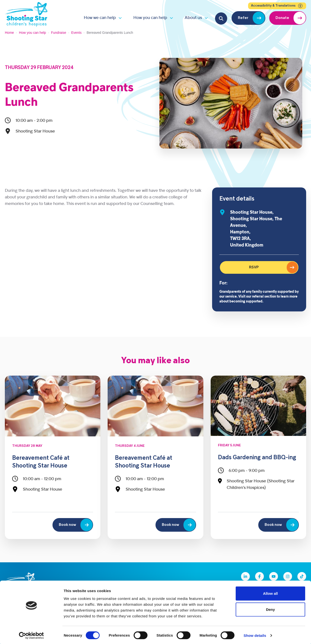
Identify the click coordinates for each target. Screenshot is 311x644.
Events (76, 33)
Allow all (271, 592)
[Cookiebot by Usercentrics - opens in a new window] (31, 635)
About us (193, 18)
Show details (255, 634)
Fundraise (59, 33)
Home (9, 33)
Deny (271, 608)
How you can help (150, 18)
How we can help (100, 18)
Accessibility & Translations (277, 6)
